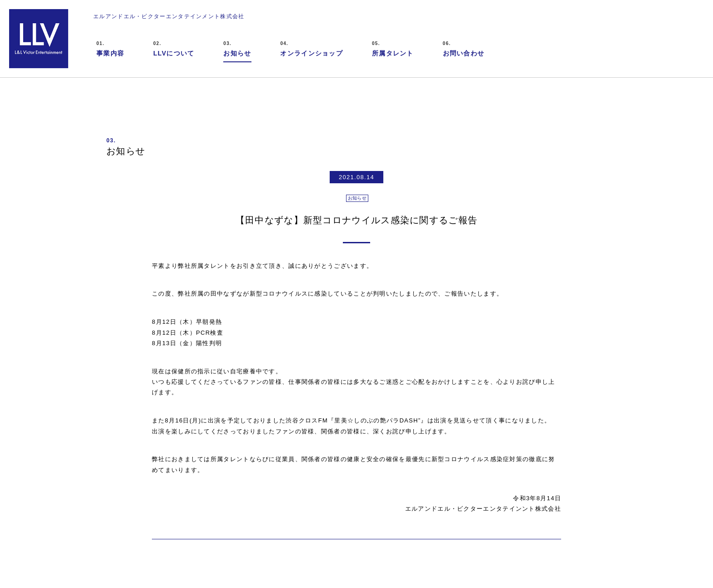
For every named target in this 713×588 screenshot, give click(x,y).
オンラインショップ (311, 48)
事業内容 (110, 48)
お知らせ (237, 48)
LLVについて (174, 48)
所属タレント (393, 48)
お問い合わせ (464, 48)
